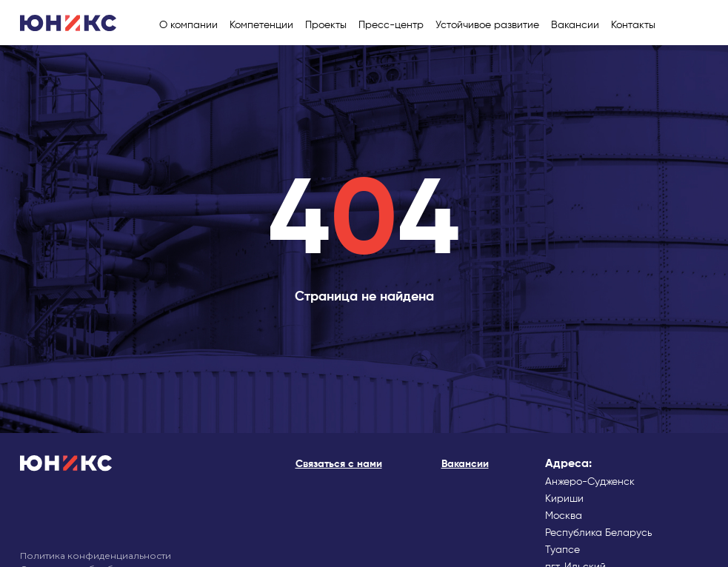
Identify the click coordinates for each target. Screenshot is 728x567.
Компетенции (261, 25)
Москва (564, 516)
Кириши (564, 499)
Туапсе (562, 550)
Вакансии (575, 25)
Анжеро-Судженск (590, 482)
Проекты (326, 25)
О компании (188, 25)
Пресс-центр (391, 25)
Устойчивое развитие (487, 25)
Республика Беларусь (599, 533)
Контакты (633, 25)
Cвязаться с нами (339, 464)
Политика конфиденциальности (96, 556)
